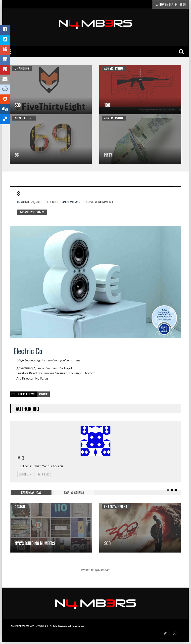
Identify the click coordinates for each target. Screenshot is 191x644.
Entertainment (116, 506)
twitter (43, 474)
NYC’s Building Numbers (35, 543)
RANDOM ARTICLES (31, 492)
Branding (22, 68)
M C (55, 202)
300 (107, 543)
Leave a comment (99, 202)
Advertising (114, 68)
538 (18, 105)
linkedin (25, 474)
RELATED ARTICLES (74, 492)
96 (17, 155)
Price (44, 394)
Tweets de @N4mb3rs (96, 570)
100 (107, 105)
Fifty (108, 155)
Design (20, 506)
